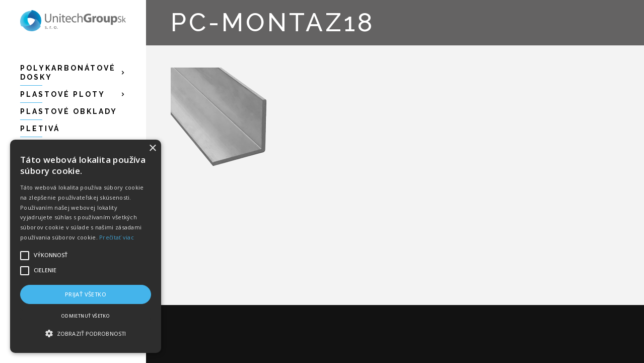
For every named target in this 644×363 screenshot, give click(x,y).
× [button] (152, 148)
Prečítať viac (117, 237)
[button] (86, 334)
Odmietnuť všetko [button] (86, 316)
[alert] (86, 246)
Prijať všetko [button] (86, 294)
